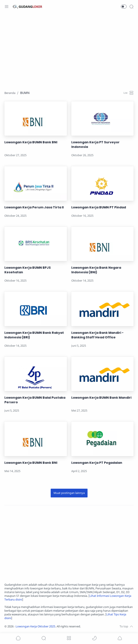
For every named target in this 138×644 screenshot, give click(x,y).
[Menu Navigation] (7, 7)
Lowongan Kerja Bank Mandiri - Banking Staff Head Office (97, 335)
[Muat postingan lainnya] (69, 493)
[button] (124, 7)
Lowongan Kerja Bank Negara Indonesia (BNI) (96, 270)
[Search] (131, 7)
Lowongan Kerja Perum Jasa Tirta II (34, 207)
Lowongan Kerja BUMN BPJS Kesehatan (28, 270)
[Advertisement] (69, 49)
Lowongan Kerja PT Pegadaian (97, 463)
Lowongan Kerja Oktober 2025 (35, 626)
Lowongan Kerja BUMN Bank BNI (31, 142)
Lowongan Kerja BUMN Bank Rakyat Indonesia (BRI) (34, 335)
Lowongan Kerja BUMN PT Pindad (99, 207)
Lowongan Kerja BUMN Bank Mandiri (101, 398)
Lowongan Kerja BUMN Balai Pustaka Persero (35, 400)
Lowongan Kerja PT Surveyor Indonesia (95, 145)
